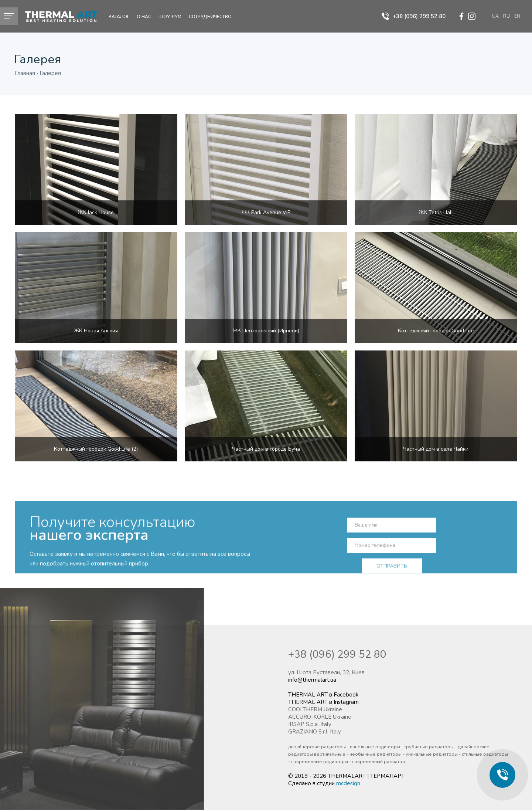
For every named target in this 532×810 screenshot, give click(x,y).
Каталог (119, 17)
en (517, 16)
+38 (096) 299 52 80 (337, 654)
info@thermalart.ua (312, 680)
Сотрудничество (210, 17)
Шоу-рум (170, 17)
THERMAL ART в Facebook (323, 695)
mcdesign (348, 783)
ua (495, 16)
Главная (25, 73)
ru (507, 16)
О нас (144, 17)
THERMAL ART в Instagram (323, 702)
